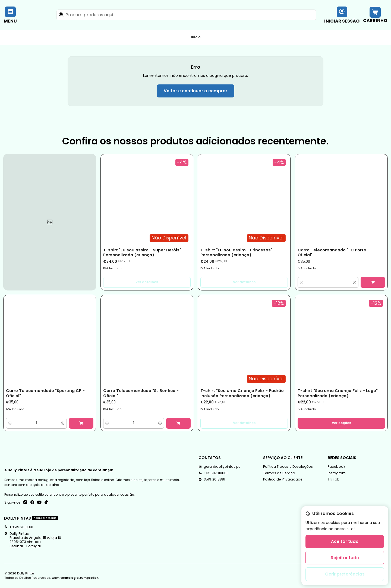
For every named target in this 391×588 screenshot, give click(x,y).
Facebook (336, 467)
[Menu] (10, 15)
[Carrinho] (375, 15)
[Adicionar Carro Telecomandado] (373, 282)
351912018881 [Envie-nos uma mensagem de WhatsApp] (212, 479)
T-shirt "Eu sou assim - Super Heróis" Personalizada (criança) (142, 252)
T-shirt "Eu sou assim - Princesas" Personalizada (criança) (236, 252)
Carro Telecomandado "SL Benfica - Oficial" (141, 393)
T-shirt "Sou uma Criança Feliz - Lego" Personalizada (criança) (338, 393)
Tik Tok (333, 479)
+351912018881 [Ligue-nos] (213, 473)
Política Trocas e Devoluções (288, 467)
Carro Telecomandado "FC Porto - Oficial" (334, 252)
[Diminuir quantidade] (302, 282)
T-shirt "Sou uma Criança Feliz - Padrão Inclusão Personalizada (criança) (242, 393)
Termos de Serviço (279, 473)
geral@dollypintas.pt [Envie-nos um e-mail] (219, 467)
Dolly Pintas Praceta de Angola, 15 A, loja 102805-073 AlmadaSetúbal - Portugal (33, 540)
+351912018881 (19, 527)
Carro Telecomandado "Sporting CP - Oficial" (45, 393)
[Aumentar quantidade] (354, 282)
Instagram (337, 473)
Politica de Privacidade (283, 479)
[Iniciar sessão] (342, 15)
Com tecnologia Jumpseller (75, 578)
